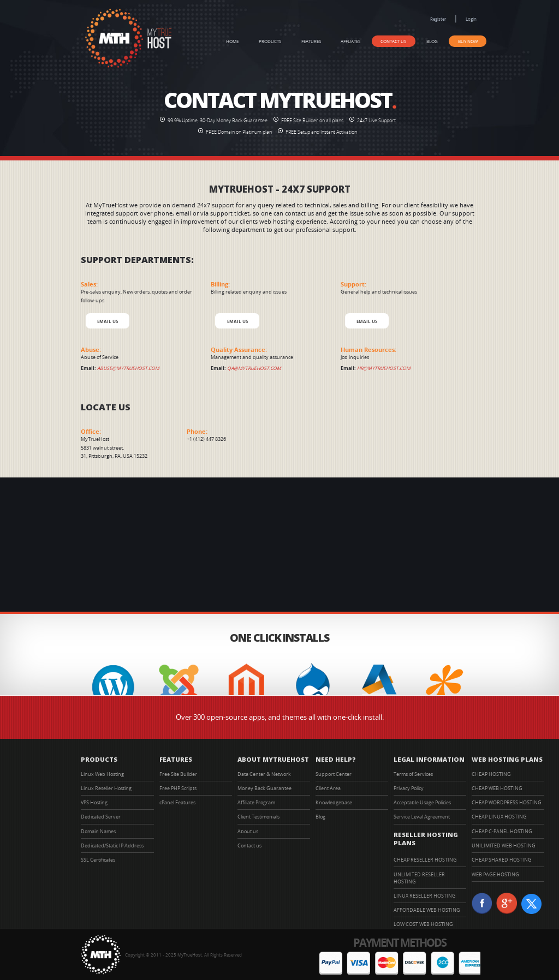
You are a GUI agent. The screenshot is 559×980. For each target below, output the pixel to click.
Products (270, 41)
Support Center (334, 774)
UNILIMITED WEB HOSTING (504, 845)
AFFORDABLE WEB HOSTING (427, 910)
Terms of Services (413, 774)
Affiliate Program (256, 802)
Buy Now (468, 41)
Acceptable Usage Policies (422, 802)
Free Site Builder (178, 774)
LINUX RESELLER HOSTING (425, 896)
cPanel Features (177, 802)
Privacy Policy (409, 788)
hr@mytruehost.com (384, 368)
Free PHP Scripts (178, 788)
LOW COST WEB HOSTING (423, 924)
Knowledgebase (334, 802)
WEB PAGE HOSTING (495, 874)
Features (311, 41)
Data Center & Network (264, 774)
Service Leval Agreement (422, 817)
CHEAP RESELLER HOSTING (425, 860)
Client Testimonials (258, 817)
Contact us (393, 41)
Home (232, 41)
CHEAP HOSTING (491, 774)
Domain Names (98, 831)
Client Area (328, 788)
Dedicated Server (101, 817)
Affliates (350, 41)
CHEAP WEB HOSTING (497, 788)
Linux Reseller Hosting (106, 788)
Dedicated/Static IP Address (112, 845)
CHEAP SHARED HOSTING (502, 860)
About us (248, 831)
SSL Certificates (98, 860)
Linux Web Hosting (102, 774)
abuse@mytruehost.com (128, 368)
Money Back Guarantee (264, 788)
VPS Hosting (94, 802)
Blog (432, 41)
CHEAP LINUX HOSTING (499, 817)
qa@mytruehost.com (254, 368)
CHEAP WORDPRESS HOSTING (507, 802)
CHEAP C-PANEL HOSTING (502, 831)
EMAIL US (108, 321)
